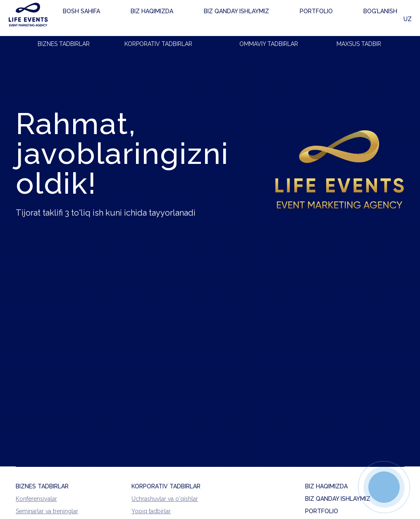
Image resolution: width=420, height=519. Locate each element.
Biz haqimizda (131, 18)
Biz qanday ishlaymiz (193, 18)
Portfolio (251, 18)
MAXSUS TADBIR (359, 44)
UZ (400, 18)
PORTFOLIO (322, 511)
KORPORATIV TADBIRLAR (158, 44)
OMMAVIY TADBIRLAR (269, 44)
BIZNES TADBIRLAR (64, 44)
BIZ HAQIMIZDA (326, 486)
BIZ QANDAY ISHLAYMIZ (338, 499)
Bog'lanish (291, 18)
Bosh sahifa (83, 19)
